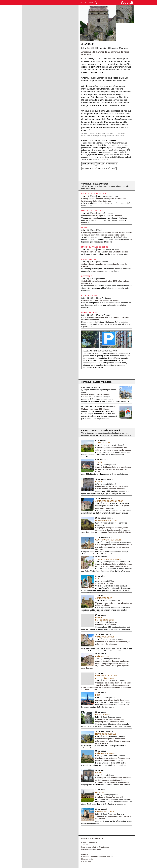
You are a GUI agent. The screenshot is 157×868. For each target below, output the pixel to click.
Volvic (98, 773)
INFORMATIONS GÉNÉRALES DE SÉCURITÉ (99, 168)
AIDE (91, 3)
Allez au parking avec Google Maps (100, 351)
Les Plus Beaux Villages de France (98, 407)
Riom (98, 695)
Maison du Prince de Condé (95, 247)
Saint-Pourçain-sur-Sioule (108, 540)
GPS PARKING (112, 164)
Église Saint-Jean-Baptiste (94, 194)
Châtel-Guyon (102, 656)
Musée (84, 228)
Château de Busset (105, 637)
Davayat (99, 618)
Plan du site (86, 861)
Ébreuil (99, 482)
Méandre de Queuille (106, 734)
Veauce (99, 462)
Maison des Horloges (92, 211)
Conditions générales (90, 842)
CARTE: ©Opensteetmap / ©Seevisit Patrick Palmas (107, 136)
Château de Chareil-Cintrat (109, 501)
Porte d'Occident (90, 312)
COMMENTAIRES (89, 164)
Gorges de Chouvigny (106, 520)
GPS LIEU (101, 164)
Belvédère (87, 276)
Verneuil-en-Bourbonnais (108, 559)
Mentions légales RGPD (91, 849)
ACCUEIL (84, 3)
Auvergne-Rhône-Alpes (93, 387)
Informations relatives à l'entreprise (95, 847)
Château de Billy (103, 598)
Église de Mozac (103, 715)
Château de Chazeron (106, 676)
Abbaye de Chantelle (106, 443)
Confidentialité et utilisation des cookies (97, 857)
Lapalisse (100, 792)
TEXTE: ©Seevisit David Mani (99, 134)
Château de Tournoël (106, 753)
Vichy (98, 579)
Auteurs (84, 845)
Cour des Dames (89, 295)
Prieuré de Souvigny (105, 812)
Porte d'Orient (89, 259)
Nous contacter (87, 859)
